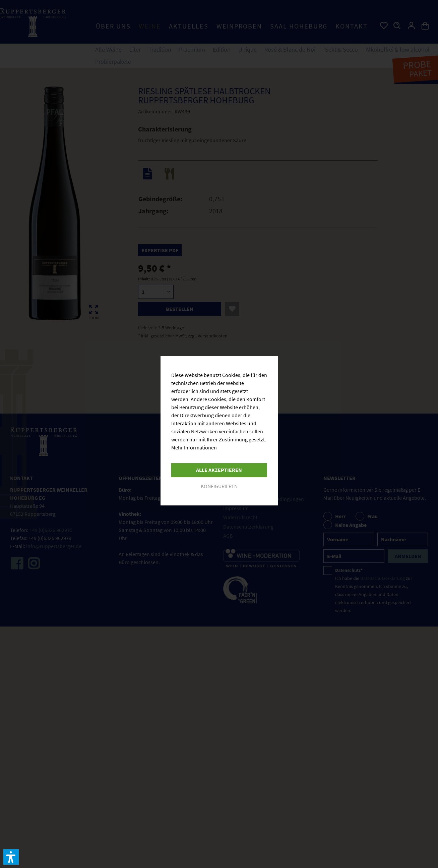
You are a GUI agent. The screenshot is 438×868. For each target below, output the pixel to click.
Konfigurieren (219, 486)
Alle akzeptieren (219, 470)
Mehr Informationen (194, 447)
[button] (11, 857)
